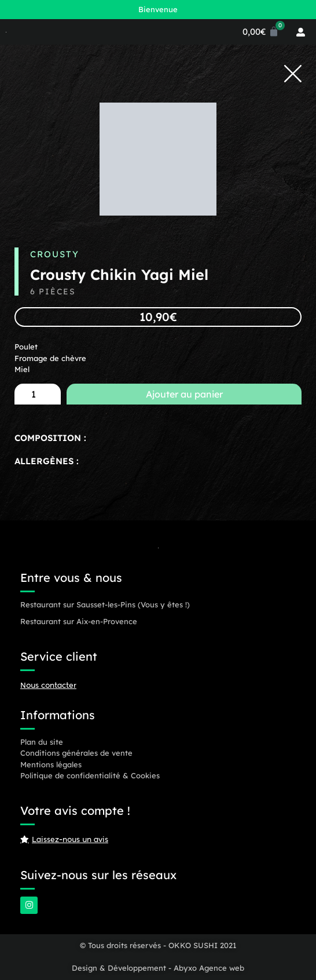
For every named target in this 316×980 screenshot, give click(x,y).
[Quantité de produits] (38, 394)
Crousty (55, 254)
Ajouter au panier (184, 394)
